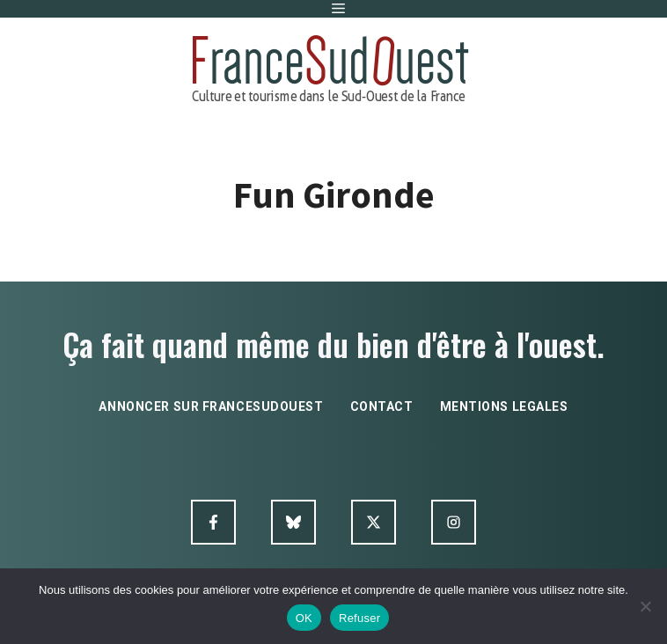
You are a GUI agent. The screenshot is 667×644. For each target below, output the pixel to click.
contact (382, 406)
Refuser (359, 618)
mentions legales (504, 406)
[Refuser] (645, 606)
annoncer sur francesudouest (211, 406)
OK (304, 618)
